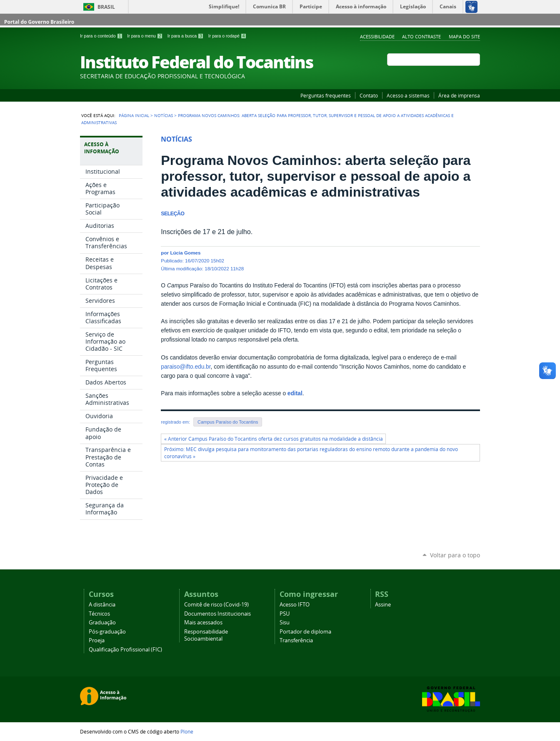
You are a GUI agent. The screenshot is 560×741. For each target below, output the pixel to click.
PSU (285, 614)
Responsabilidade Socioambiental (206, 635)
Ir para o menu (145, 36)
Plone (187, 731)
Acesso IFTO (295, 605)
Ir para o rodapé (227, 36)
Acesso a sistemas (408, 95)
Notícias (164, 115)
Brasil (106, 7)
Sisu (285, 622)
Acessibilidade (377, 36)
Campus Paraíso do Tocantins (228, 422)
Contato (369, 95)
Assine (383, 605)
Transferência (296, 640)
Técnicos (99, 614)
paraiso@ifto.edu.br (186, 367)
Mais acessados (203, 622)
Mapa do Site (464, 36)
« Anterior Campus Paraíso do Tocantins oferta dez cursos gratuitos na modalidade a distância (274, 439)
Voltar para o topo (455, 555)
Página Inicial (134, 115)
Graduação (102, 622)
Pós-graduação (107, 632)
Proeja (97, 640)
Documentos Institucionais (217, 614)
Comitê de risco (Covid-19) (216, 605)
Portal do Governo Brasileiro (39, 22)
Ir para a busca (186, 36)
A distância (102, 605)
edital (295, 393)
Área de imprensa (459, 95)
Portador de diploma (305, 632)
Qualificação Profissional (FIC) (125, 650)
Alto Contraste (421, 36)
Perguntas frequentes (326, 95)
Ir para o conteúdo (102, 36)
